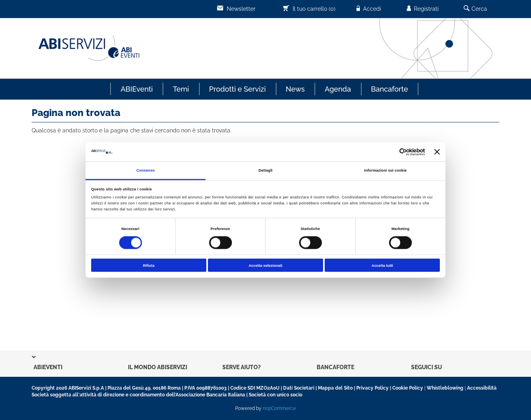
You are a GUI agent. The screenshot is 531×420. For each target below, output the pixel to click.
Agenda (338, 89)
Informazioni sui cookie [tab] (385, 170)
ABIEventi (137, 89)
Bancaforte (390, 89)
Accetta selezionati (265, 265)
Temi (181, 89)
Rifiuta (149, 265)
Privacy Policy (372, 388)
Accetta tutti (382, 265)
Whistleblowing (445, 388)
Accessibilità (482, 388)
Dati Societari (299, 388)
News (295, 89)
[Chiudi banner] (437, 152)
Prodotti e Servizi (238, 89)
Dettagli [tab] (265, 170)
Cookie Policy (408, 388)
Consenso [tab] (146, 170)
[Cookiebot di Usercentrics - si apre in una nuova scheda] (390, 152)
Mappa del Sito (335, 388)
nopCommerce (279, 408)
